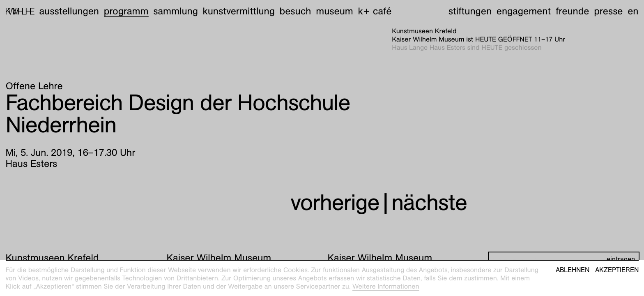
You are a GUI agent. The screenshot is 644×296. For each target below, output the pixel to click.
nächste (429, 202)
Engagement (524, 11)
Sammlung (176, 11)
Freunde (573, 11)
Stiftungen (470, 11)
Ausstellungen (69, 11)
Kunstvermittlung (239, 11)
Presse (608, 11)
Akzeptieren (617, 270)
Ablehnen (573, 270)
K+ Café (375, 11)
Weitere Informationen (386, 286)
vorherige (335, 202)
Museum (335, 11)
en (633, 11)
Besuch (296, 11)
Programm (126, 11)
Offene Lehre (34, 86)
